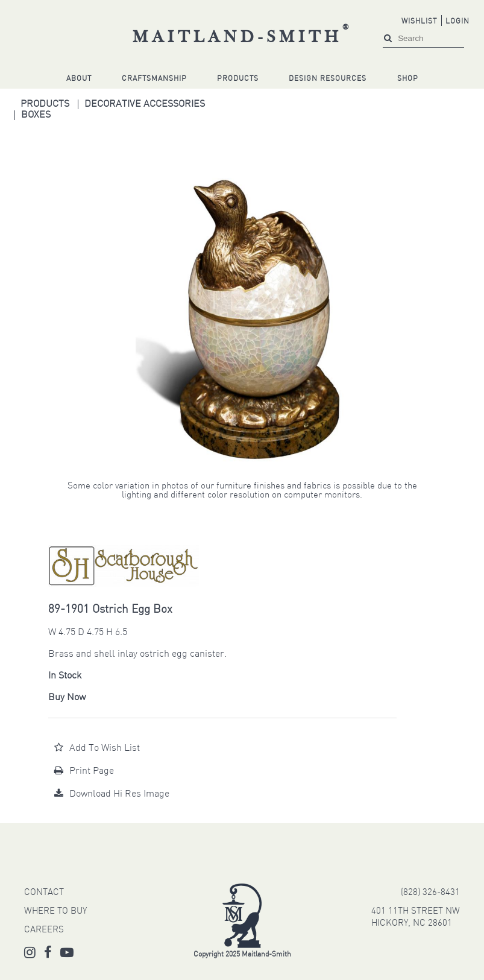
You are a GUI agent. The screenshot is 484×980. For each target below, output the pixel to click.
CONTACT (44, 893)
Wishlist (419, 22)
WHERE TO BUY (55, 912)
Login (457, 22)
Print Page (84, 771)
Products (238, 79)
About (79, 79)
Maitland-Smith (243, 38)
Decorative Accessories (145, 104)
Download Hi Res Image (112, 794)
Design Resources (328, 79)
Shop (408, 79)
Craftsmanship (154, 79)
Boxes (36, 115)
